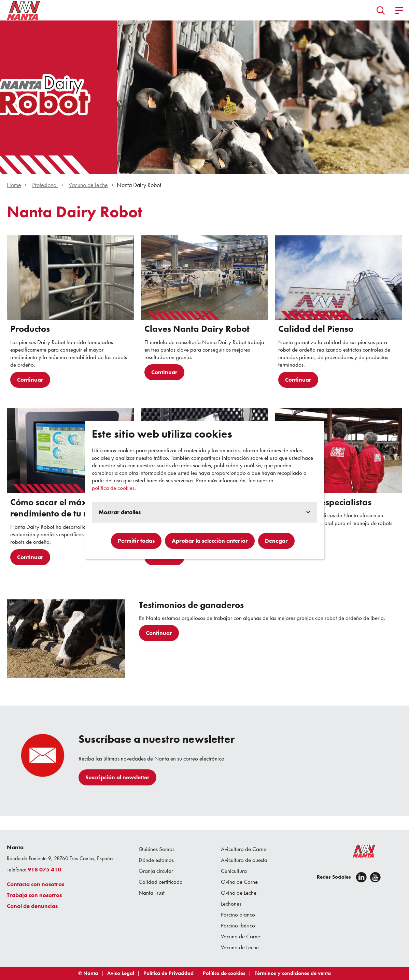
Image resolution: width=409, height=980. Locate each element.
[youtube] (375, 877)
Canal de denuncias (32, 906)
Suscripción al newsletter (117, 777)
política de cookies (113, 488)
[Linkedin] (361, 877)
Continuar (30, 380)
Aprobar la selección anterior (210, 541)
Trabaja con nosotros (34, 895)
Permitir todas (136, 541)
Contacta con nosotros (36, 884)
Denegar (276, 541)
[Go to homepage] (24, 10)
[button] (381, 10)
